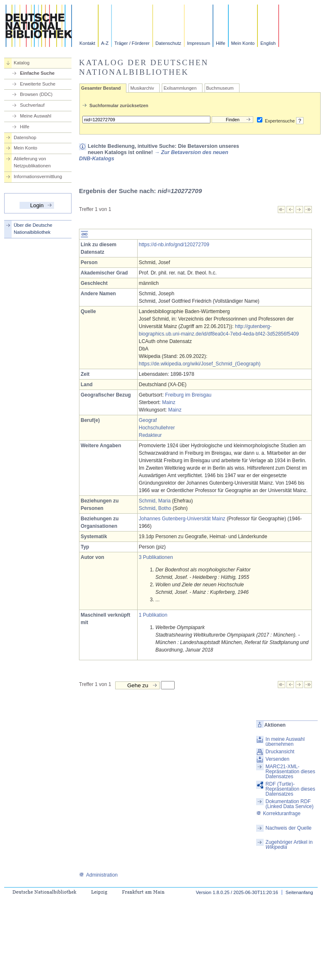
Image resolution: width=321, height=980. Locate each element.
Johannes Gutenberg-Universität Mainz (182, 519)
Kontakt (87, 43)
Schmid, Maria (155, 501)
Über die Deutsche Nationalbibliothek (33, 229)
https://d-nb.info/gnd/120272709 (174, 245)
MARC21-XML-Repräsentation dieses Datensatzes (290, 772)
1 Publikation (153, 615)
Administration (98, 875)
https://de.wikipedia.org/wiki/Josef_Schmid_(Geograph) (200, 364)
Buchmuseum (220, 88)
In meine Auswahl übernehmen (285, 742)
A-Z (105, 43)
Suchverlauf (32, 105)
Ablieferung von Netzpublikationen (32, 162)
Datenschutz (168, 43)
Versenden (278, 759)
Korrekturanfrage (278, 813)
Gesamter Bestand (101, 88)
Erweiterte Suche (38, 84)
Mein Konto (243, 43)
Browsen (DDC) (36, 94)
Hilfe (220, 43)
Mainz (169, 402)
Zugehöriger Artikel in (289, 845)
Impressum (199, 43)
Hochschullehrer (157, 428)
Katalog (22, 63)
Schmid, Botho (155, 508)
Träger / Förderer (132, 43)
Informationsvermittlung (38, 176)
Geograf (148, 420)
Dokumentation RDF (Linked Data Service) (290, 804)
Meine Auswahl (36, 116)
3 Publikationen (156, 557)
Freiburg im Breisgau (188, 395)
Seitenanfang (299, 892)
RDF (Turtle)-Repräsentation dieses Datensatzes (290, 789)
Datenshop (25, 137)
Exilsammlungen (180, 88)
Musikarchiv (142, 88)
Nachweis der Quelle (289, 828)
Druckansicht (280, 752)
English (268, 43)
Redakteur (150, 435)
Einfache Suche (37, 73)
